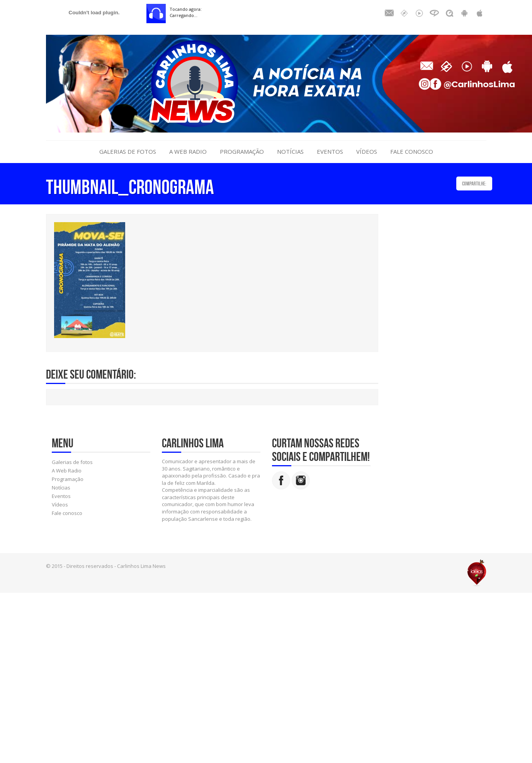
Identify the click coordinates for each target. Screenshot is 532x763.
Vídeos (367, 151)
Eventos (330, 151)
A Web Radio (188, 151)
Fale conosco (412, 151)
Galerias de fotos (128, 151)
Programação (242, 151)
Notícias (290, 151)
